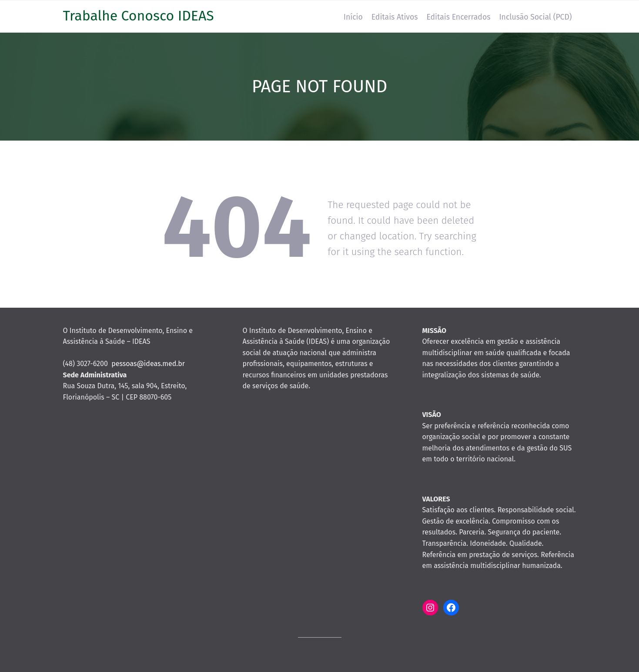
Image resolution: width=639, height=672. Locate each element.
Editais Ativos (395, 17)
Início (353, 17)
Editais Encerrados (458, 17)
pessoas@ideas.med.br (148, 364)
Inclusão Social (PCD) (535, 17)
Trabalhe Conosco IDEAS (139, 16)
